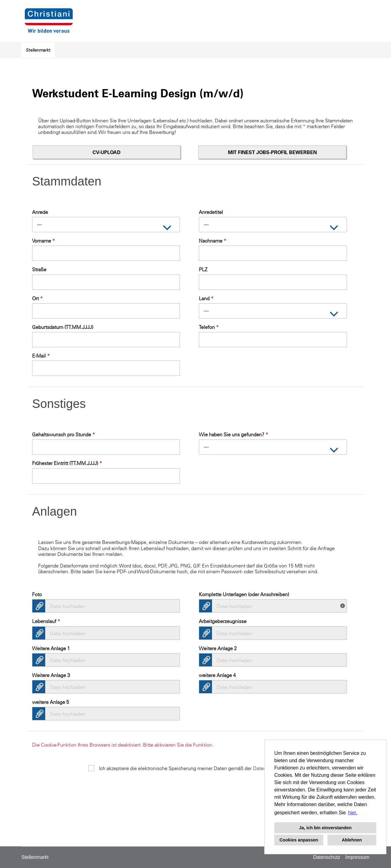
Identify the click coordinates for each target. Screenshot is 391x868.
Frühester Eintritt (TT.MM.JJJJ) (67, 463)
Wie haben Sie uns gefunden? (234, 434)
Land (206, 298)
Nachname (213, 241)
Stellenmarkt (38, 50)
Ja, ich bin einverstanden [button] (325, 828)
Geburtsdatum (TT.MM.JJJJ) (63, 327)
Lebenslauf (46, 621)
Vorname (44, 241)
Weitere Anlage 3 (51, 675)
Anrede (40, 212)
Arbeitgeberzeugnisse (223, 621)
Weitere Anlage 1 (51, 648)
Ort (37, 298)
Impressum (357, 857)
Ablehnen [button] (352, 840)
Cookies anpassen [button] (299, 840)
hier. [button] (353, 813)
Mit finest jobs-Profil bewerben (272, 152)
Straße (39, 269)
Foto (37, 594)
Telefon (209, 327)
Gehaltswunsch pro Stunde (64, 434)
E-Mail (41, 356)
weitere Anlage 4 (217, 675)
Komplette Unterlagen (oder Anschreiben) (244, 594)
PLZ (203, 269)
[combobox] (106, 225)
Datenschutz (327, 857)
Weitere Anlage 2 (218, 648)
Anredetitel (211, 212)
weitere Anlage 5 (51, 702)
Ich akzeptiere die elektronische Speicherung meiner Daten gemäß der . (201, 768)
